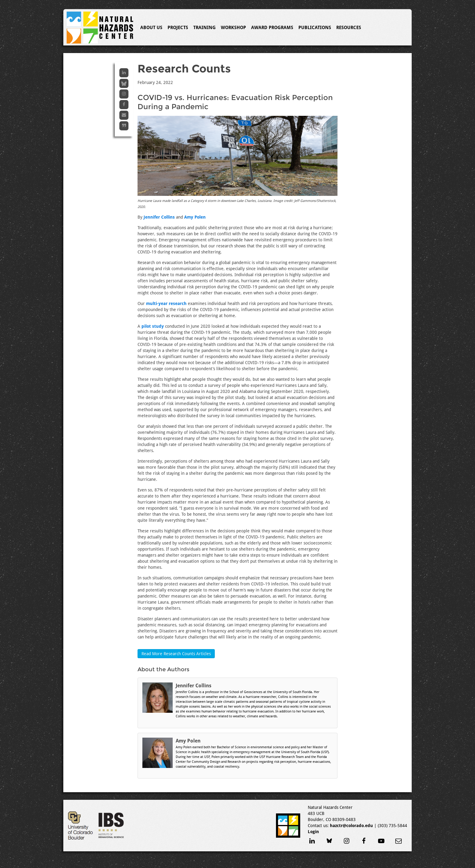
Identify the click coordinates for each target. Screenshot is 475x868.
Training (204, 28)
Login (313, 832)
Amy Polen (195, 217)
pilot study (153, 326)
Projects (178, 28)
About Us (151, 28)
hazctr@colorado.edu (351, 826)
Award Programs (272, 28)
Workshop (233, 28)
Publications (315, 28)
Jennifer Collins (159, 217)
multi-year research (166, 303)
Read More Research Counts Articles (176, 654)
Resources (349, 28)
